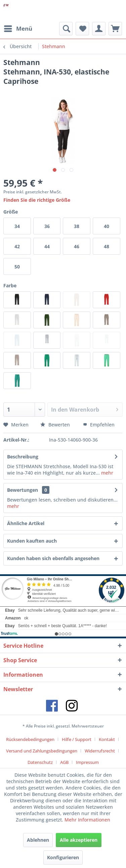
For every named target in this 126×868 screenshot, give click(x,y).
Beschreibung (23, 457)
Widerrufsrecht (100, 751)
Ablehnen (38, 840)
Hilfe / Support (77, 739)
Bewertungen (23, 490)
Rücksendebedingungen (30, 739)
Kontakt (107, 739)
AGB (64, 762)
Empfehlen (99, 425)
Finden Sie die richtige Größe (37, 200)
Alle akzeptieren (79, 840)
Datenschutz (40, 762)
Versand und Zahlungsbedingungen (42, 751)
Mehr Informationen (87, 820)
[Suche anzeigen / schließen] (66, 29)
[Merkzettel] (82, 29)
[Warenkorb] (115, 29)
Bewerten (56, 425)
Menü (18, 28)
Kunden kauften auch (32, 541)
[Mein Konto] (99, 29)
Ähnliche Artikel (26, 523)
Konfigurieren (63, 857)
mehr (107, 473)
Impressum (87, 762)
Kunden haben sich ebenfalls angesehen (53, 558)
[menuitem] (18, 29)
